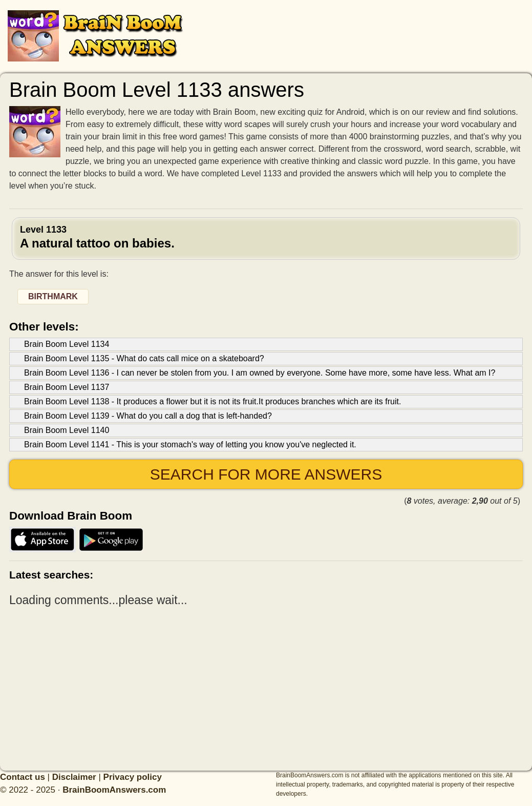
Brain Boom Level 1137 (67, 387)
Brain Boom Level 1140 (67, 430)
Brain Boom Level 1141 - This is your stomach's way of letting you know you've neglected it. (190, 445)
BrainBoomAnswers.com (114, 790)
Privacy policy (133, 777)
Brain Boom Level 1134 (67, 344)
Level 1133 (266, 237)
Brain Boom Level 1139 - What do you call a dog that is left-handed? (148, 416)
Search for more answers (266, 474)
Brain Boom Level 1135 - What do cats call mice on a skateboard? (144, 358)
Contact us (23, 777)
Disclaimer (74, 777)
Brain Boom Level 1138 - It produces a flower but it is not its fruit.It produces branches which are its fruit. (212, 401)
